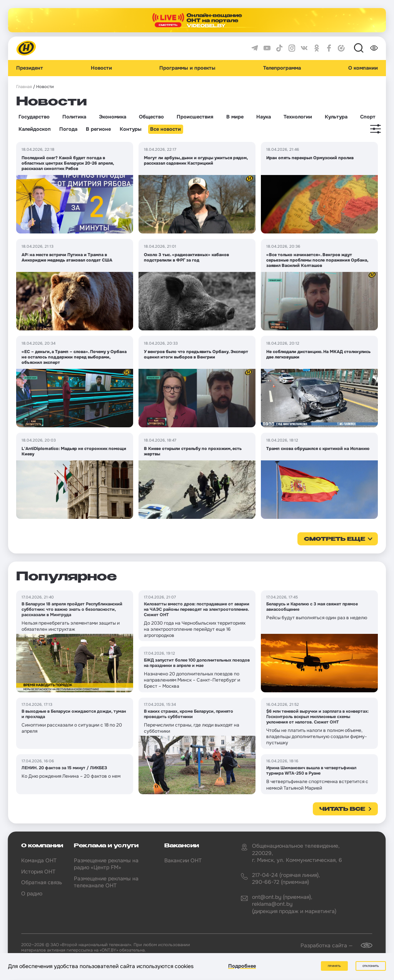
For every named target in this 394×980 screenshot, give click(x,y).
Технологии (298, 117)
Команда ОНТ (39, 860)
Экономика (113, 117)
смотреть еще (335, 539)
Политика (74, 117)
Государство (34, 117)
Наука (264, 117)
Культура (336, 117)
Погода (68, 129)
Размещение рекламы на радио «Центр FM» (106, 864)
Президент (30, 68)
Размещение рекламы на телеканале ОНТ (106, 882)
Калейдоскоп (35, 129)
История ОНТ (38, 872)
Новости (101, 68)
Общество (151, 117)
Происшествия (195, 117)
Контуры (131, 129)
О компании (363, 68)
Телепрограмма (282, 68)
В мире (235, 117)
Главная (24, 87)
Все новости (165, 129)
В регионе (98, 129)
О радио (32, 893)
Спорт (368, 117)
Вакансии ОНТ (183, 860)
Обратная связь (42, 882)
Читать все (342, 809)
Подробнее (242, 966)
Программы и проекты (187, 68)
